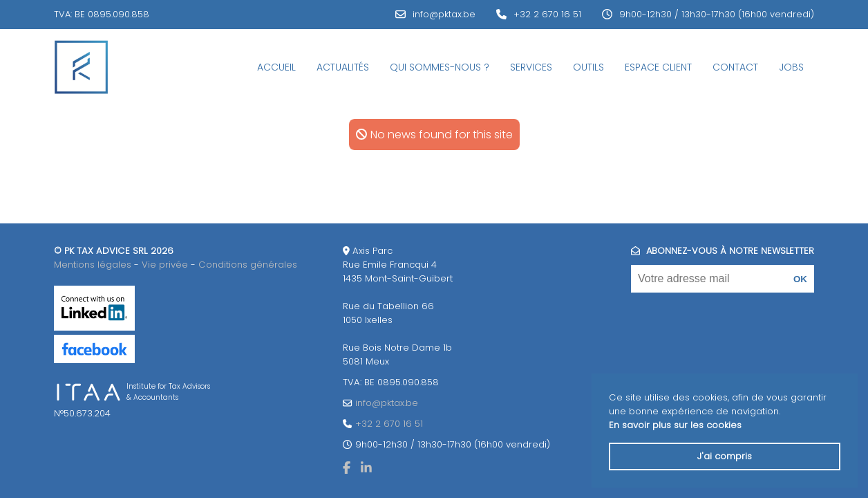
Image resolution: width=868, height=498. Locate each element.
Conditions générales (248, 265)
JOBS (791, 67)
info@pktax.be (444, 14)
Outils (588, 67)
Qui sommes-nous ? (440, 67)
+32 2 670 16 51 (547, 14)
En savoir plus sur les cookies (675, 425)
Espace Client (658, 67)
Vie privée (165, 265)
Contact (735, 67)
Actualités (343, 67)
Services (531, 67)
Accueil (276, 67)
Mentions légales (93, 265)
